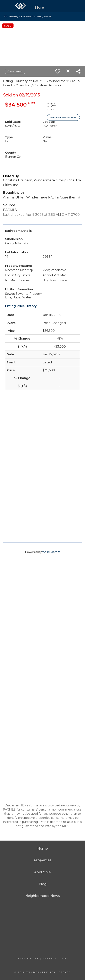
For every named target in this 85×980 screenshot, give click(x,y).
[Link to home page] (20, 6)
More (40, 8)
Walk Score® (51, 552)
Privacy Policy (56, 959)
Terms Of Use (27, 959)
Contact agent (15, 71)
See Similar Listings (63, 117)
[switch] (58, 71)
